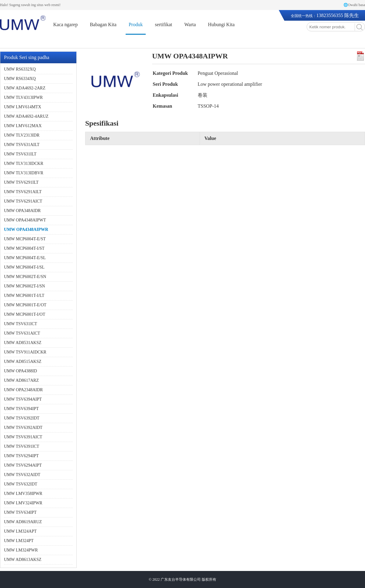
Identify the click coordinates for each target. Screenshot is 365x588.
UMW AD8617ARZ (21, 380)
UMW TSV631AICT (22, 333)
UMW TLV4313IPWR (23, 97)
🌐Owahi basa (354, 5)
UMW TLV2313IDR (22, 135)
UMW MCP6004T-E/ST (25, 239)
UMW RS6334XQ (20, 79)
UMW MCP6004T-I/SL (24, 267)
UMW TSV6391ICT (22, 446)
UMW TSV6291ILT (21, 182)
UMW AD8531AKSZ (23, 343)
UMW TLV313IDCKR (24, 164)
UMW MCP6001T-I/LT (24, 296)
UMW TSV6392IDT (22, 418)
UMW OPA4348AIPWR (26, 230)
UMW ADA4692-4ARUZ (26, 116)
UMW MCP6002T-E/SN (25, 277)
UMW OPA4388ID (21, 371)
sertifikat (163, 24)
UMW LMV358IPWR (23, 494)
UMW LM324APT (20, 531)
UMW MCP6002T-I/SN (24, 286)
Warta (190, 24)
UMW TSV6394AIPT (23, 399)
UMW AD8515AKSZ (23, 362)
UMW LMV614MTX (23, 107)
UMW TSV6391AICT (23, 437)
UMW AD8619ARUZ (23, 522)
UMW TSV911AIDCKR (25, 352)
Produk (136, 24)
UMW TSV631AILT (22, 145)
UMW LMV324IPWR (23, 503)
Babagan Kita (103, 24)
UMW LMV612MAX (23, 126)
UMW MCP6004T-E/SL (25, 258)
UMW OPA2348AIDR (23, 390)
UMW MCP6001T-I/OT (25, 314)
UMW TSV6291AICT (23, 201)
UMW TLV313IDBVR (24, 173)
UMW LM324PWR (21, 550)
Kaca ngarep (65, 24)
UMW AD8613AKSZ (23, 560)
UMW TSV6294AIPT (23, 465)
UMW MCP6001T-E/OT (25, 305)
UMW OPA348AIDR (22, 211)
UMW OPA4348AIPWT (25, 220)
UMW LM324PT (19, 541)
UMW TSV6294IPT (21, 456)
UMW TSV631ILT (20, 154)
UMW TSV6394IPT (21, 409)
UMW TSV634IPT (20, 512)
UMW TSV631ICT (21, 324)
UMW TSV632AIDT (22, 475)
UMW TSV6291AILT (23, 192)
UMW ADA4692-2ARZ (25, 88)
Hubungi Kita (221, 24)
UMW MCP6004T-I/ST (24, 248)
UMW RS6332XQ (20, 69)
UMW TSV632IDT (21, 484)
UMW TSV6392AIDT (23, 428)
